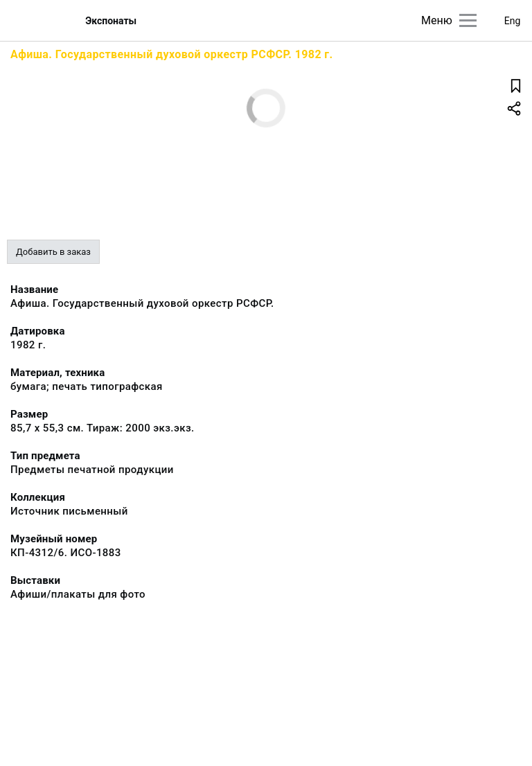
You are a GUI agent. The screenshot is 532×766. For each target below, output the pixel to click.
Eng (513, 21)
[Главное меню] (468, 20)
